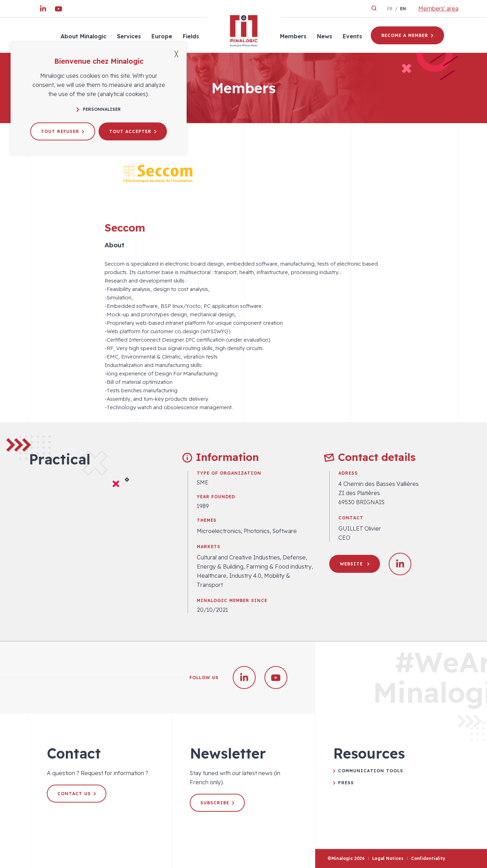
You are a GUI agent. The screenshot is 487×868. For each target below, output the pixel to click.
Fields (191, 36)
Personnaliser (99, 109)
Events (352, 36)
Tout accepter (133, 131)
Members (293, 36)
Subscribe (217, 803)
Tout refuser (63, 131)
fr (390, 9)
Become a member (407, 35)
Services (129, 36)
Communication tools (371, 771)
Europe (162, 36)
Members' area (438, 8)
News (324, 36)
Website (355, 564)
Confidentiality (428, 858)
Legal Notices (388, 858)
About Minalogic (83, 36)
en (403, 9)
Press (346, 783)
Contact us (77, 794)
